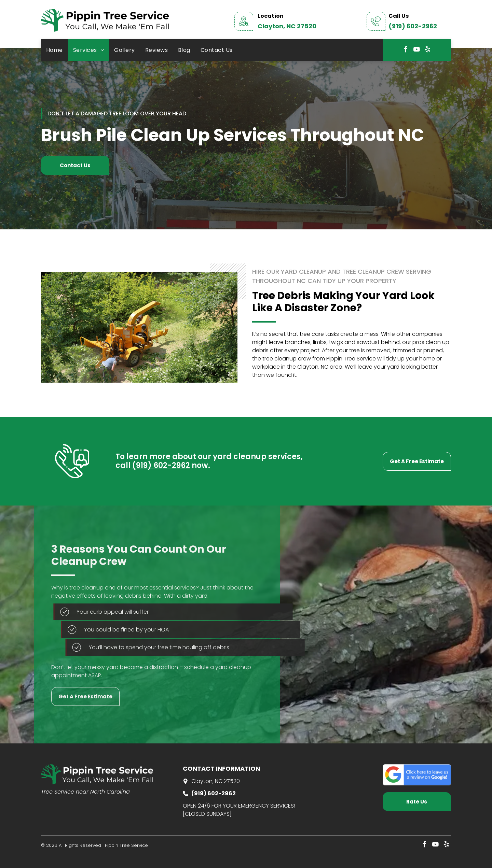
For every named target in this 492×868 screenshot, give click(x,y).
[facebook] (406, 50)
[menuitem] (54, 50)
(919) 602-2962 (413, 26)
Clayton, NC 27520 (287, 26)
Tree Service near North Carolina (85, 792)
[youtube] (417, 50)
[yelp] (428, 50)
